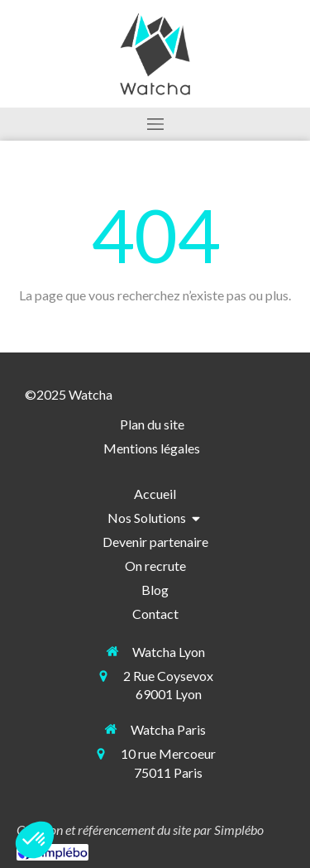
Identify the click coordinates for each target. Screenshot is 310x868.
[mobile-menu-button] (155, 124)
